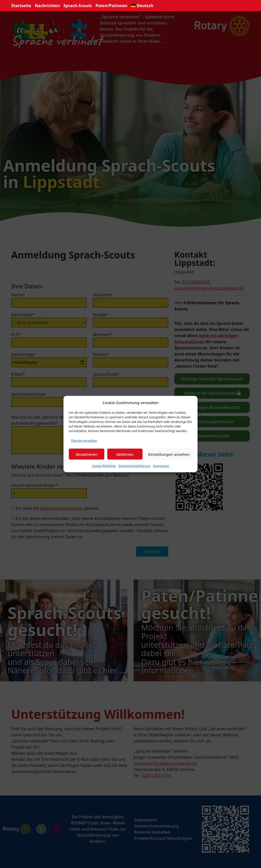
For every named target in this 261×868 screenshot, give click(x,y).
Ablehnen (125, 454)
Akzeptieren (86, 454)
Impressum (161, 466)
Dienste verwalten (84, 441)
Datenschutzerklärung (134, 466)
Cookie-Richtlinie (104, 466)
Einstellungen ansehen (169, 454)
